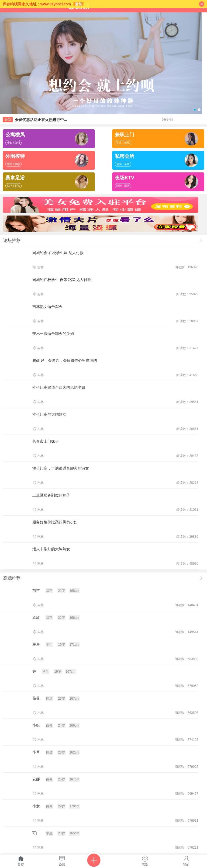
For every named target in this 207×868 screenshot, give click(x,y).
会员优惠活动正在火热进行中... (41, 120)
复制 (78, 4)
